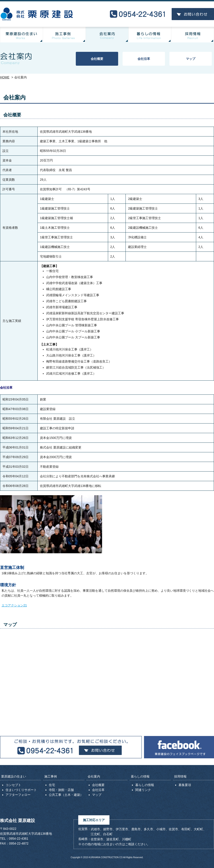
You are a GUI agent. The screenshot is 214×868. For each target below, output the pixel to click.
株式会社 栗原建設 (37, 14)
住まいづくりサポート (21, 790)
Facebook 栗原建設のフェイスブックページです (179, 747)
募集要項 (185, 785)
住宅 (52, 785)
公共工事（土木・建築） (66, 795)
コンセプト (13, 785)
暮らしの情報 (145, 785)
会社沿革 (144, 59)
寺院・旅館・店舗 (61, 790)
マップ (191, 59)
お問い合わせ (193, 14)
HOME (5, 77)
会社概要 (97, 59)
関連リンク (143, 790)
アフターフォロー (18, 795)
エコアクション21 (14, 605)
